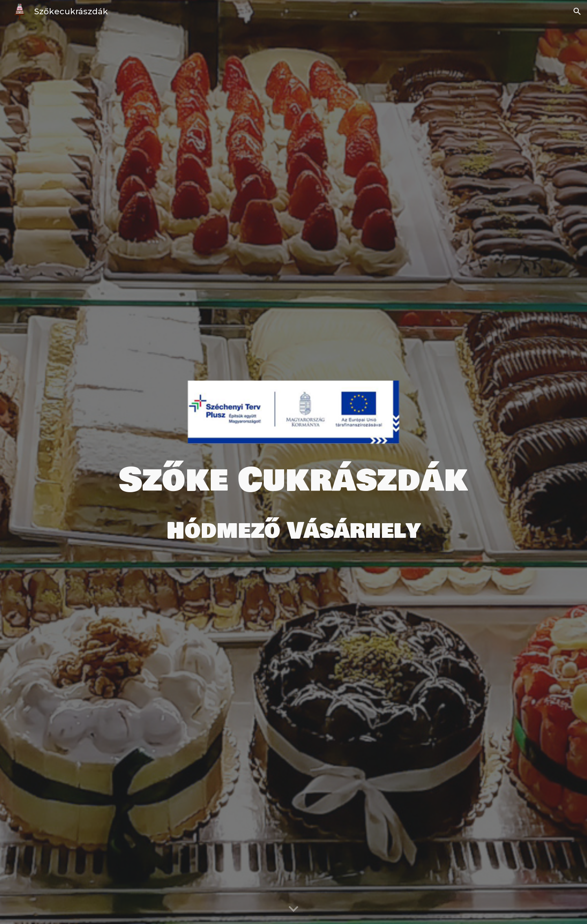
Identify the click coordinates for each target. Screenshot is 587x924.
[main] (293, 480)
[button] (577, 11)
